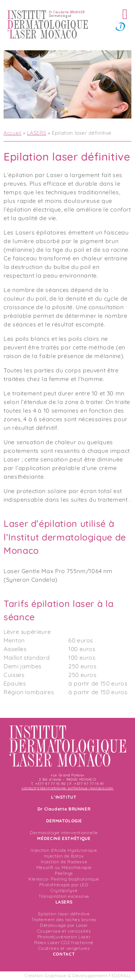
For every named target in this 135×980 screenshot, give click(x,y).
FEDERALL (120, 976)
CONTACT (64, 954)
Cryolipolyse (64, 890)
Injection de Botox (64, 856)
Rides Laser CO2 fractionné (64, 942)
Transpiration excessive (64, 896)
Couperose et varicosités (64, 931)
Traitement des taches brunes (64, 919)
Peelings (64, 873)
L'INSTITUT (64, 797)
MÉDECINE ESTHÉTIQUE (64, 838)
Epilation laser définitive (64, 914)
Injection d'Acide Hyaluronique (64, 850)
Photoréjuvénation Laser (64, 937)
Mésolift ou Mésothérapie (64, 867)
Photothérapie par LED (64, 885)
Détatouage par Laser (64, 925)
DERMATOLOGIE (64, 821)
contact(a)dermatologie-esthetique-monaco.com (67, 788)
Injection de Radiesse (64, 862)
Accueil (12, 133)
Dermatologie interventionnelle (64, 833)
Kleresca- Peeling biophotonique (64, 879)
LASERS (37, 133)
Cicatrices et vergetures (64, 948)
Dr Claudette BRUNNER (64, 809)
